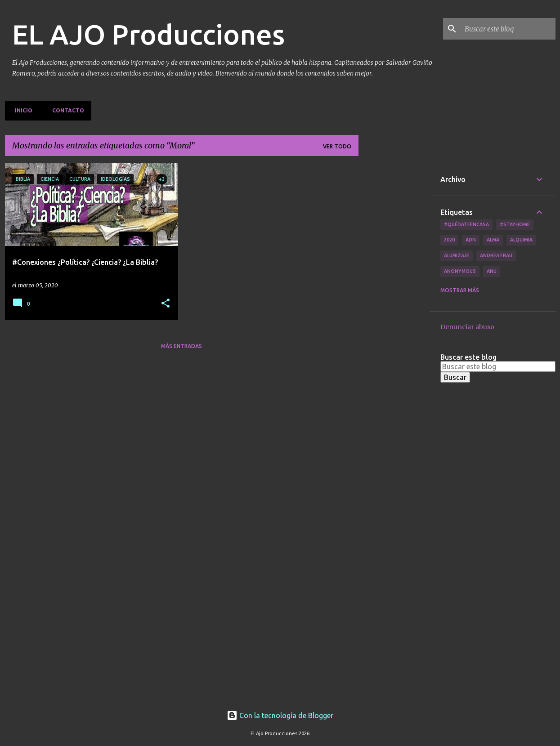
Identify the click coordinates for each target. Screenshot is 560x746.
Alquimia (521, 240)
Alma (493, 240)
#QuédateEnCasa (466, 224)
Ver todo (337, 146)
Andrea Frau (496, 255)
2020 (449, 240)
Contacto (65, 110)
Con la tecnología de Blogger (280, 715)
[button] (166, 304)
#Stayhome (515, 224)
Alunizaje (457, 255)
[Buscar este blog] (508, 29)
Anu (492, 271)
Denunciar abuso (467, 327)
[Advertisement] (394, 298)
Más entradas (181, 346)
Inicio (21, 110)
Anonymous (460, 271)
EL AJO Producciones (148, 34)
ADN (471, 240)
